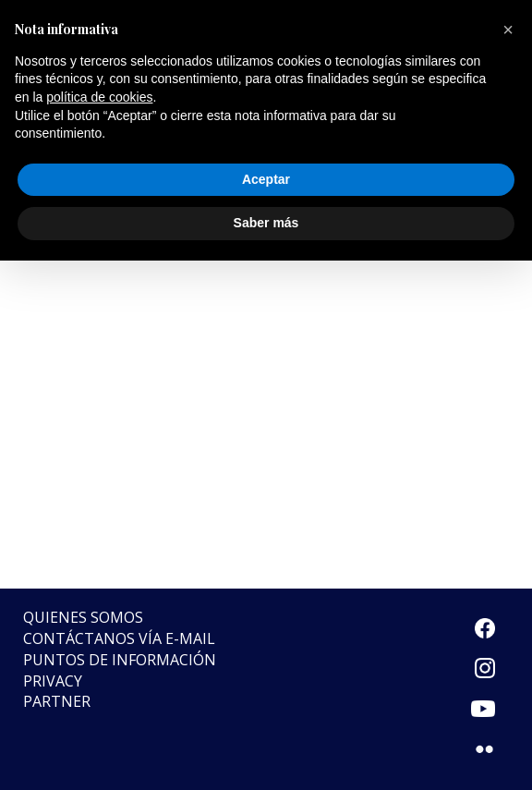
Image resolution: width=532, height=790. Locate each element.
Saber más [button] (266, 223)
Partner (57, 701)
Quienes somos (83, 617)
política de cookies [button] (99, 97)
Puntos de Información (120, 660)
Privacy (53, 681)
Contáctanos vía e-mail (119, 638)
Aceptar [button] (266, 179)
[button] (508, 30)
